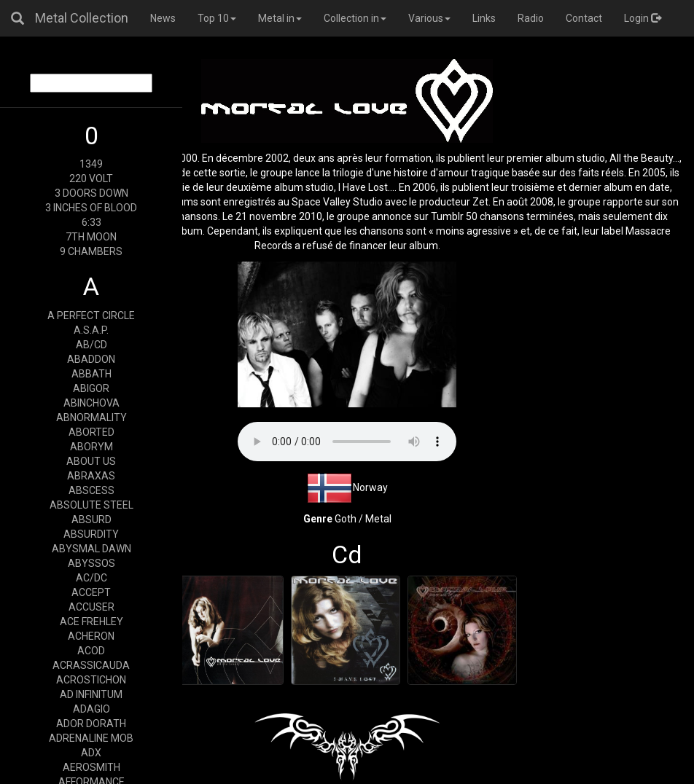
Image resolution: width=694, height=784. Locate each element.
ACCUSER (91, 607)
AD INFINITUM (91, 694)
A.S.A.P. (91, 330)
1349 (91, 164)
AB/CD (91, 345)
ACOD (91, 651)
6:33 (91, 222)
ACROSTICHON (91, 680)
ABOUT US (91, 461)
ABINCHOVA (91, 403)
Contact (584, 18)
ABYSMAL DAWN (91, 549)
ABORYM (91, 447)
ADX (91, 753)
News (163, 18)
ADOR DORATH (91, 724)
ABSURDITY (91, 534)
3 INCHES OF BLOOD (91, 208)
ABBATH (91, 374)
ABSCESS (91, 490)
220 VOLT (91, 179)
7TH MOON (91, 237)
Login (643, 18)
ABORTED (91, 432)
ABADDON (91, 359)
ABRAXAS (91, 476)
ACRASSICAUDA (91, 665)
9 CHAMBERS (91, 251)
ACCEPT (91, 592)
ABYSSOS (91, 563)
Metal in (280, 18)
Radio (531, 18)
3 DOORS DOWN (91, 193)
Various (429, 18)
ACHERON (91, 636)
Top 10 (217, 18)
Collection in (355, 18)
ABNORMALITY (91, 418)
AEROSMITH (91, 767)
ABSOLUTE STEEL (91, 505)
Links (484, 18)
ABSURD (91, 520)
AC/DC (91, 578)
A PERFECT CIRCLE (91, 315)
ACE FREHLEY (91, 622)
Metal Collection (82, 18)
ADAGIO (91, 709)
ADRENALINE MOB (91, 738)
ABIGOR (91, 388)
